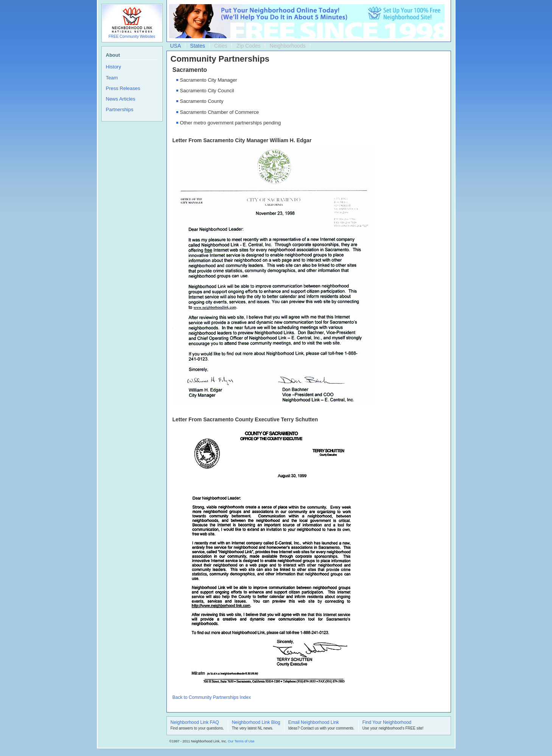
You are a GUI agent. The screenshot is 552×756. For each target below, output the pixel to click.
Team (112, 78)
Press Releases (123, 88)
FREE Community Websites (132, 36)
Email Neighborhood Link (314, 723)
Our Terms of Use (241, 741)
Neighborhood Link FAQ (195, 723)
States (197, 46)
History (114, 67)
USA (176, 46)
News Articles (121, 99)
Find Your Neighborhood (387, 723)
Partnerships (120, 109)
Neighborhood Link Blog (256, 723)
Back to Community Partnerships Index (212, 697)
